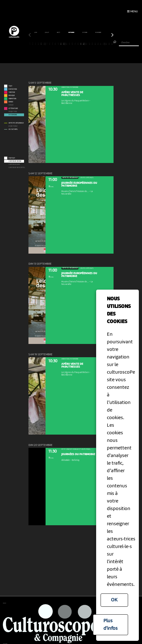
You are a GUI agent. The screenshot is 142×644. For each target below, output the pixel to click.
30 (112, 44)
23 (92, 44)
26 (101, 44)
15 (70, 44)
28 (106, 44)
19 (81, 44)
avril (93, 33)
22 (90, 44)
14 (67, 44)
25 (98, 44)
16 (72, 44)
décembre (46, 33)
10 (55, 44)
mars (82, 33)
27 (103, 44)
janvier (59, 33)
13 (64, 44)
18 (78, 44)
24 (95, 44)
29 (109, 44)
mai (103, 33)
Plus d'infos (111, 625)
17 (75, 44)
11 (58, 44)
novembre (32, 33)
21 (87, 44)
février (71, 33)
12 (61, 44)
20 (84, 44)
